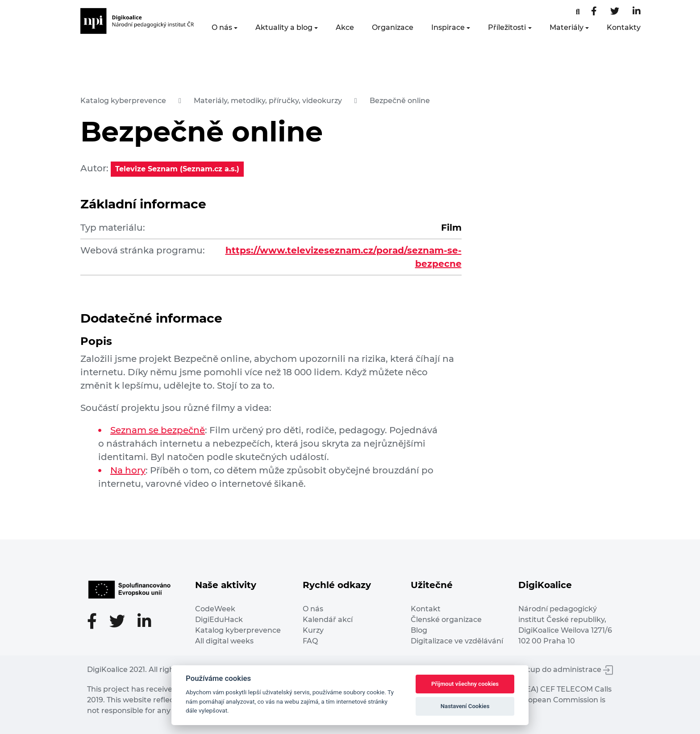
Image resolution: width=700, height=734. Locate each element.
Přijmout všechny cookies (465, 684)
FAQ (310, 641)
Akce (345, 27)
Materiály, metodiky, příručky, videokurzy (268, 101)
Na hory (128, 470)
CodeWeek (215, 609)
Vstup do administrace (566, 670)
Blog (419, 630)
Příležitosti (507, 27)
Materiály (567, 27)
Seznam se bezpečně (158, 430)
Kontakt (426, 609)
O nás (222, 27)
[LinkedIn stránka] (637, 12)
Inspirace (448, 27)
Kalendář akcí (328, 620)
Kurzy (313, 630)
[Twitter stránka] (615, 12)
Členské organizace (446, 620)
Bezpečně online (400, 101)
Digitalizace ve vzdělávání (457, 641)
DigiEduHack (219, 620)
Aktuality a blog (284, 27)
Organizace (393, 27)
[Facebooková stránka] (578, 12)
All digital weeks (224, 641)
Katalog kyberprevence (123, 101)
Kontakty (624, 27)
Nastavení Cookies (465, 706)
